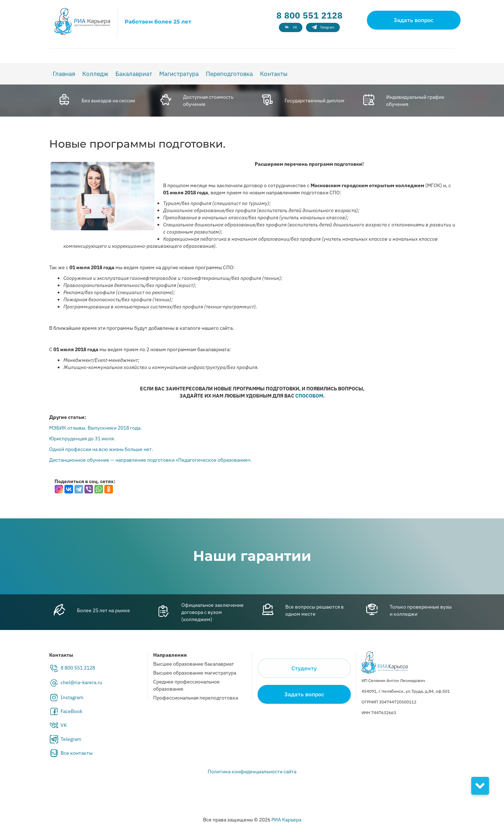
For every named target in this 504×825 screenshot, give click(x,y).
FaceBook (71, 711)
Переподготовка (229, 74)
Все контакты (77, 753)
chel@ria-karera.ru (81, 682)
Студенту (304, 668)
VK (64, 725)
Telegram (71, 739)
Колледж (95, 74)
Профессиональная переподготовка (196, 698)
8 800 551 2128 (310, 15)
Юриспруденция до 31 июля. (82, 439)
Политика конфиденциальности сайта (252, 772)
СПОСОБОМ (309, 396)
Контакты (274, 74)
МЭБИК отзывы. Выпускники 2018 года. (95, 428)
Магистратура (179, 74)
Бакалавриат (134, 74)
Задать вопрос (414, 20)
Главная (64, 74)
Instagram (72, 697)
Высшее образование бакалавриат (194, 664)
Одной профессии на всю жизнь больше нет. (101, 449)
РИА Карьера (286, 820)
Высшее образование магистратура (195, 673)
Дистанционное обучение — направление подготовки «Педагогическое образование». (150, 460)
